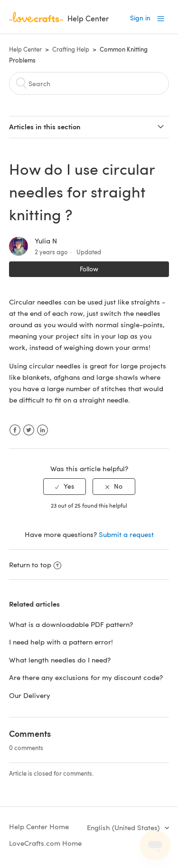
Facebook (15, 430)
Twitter (29, 430)
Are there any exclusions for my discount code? (86, 677)
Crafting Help (71, 49)
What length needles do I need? (60, 660)
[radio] (65, 487)
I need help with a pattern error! (61, 642)
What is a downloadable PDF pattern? (71, 624)
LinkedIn (42, 430)
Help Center (25, 49)
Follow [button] (89, 269)
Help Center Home (39, 826)
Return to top (35, 564)
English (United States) (124, 827)
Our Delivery (30, 695)
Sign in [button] (140, 18)
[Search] (89, 83)
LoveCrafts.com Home (45, 843)
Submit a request (126, 534)
